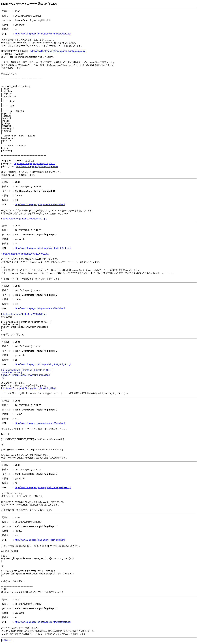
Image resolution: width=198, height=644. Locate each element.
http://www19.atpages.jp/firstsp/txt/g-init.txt (37, 166)
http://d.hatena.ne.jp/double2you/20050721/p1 (24, 219)
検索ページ (7, 640)
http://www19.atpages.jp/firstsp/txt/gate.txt (35, 164)
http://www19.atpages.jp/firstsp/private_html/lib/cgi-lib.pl (29, 388)
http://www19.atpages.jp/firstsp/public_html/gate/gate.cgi (43, 34)
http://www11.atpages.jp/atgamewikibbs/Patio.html (40, 204)
